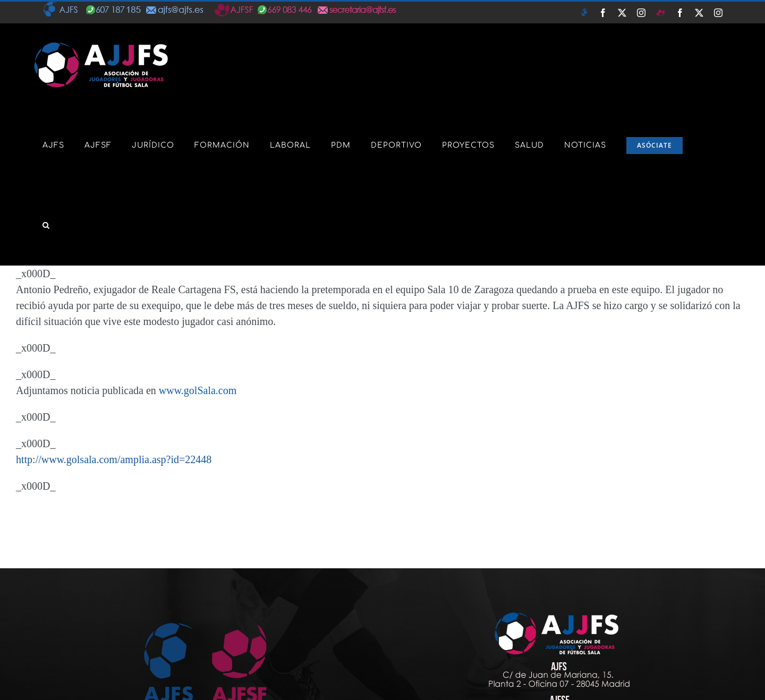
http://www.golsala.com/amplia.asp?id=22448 (114, 459)
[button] (46, 225)
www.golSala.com (198, 390)
